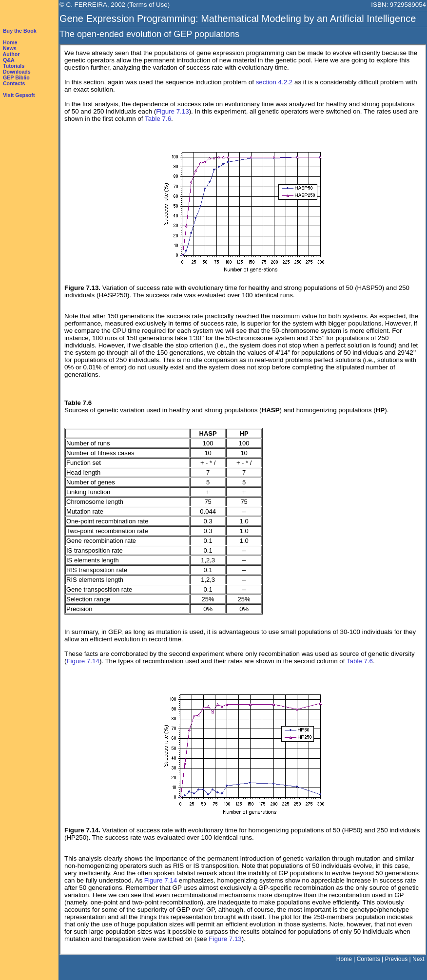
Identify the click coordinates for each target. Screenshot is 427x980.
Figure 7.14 (83, 661)
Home (10, 42)
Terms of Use (148, 5)
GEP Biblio (16, 77)
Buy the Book (20, 31)
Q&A (9, 60)
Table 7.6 (158, 119)
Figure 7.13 (172, 111)
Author (11, 54)
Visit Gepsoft (19, 95)
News (10, 48)
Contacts (14, 83)
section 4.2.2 (274, 82)
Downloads (17, 72)
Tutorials (14, 66)
